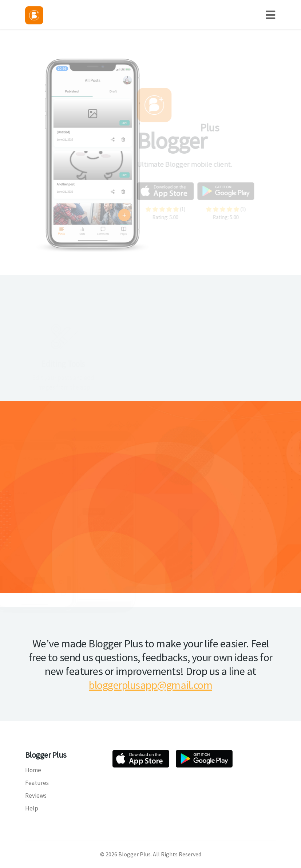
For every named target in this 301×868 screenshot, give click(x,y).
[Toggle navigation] (274, 15)
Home (33, 770)
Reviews (36, 796)
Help (32, 808)
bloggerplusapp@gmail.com (150, 685)
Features (37, 783)
